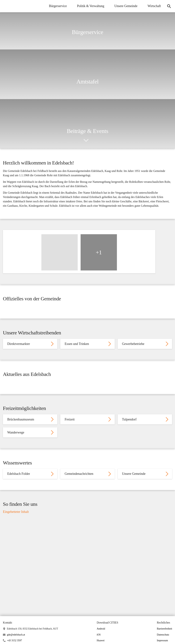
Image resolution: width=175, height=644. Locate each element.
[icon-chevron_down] (86, 140)
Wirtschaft (154, 6)
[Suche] (169, 6)
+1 (99, 254)
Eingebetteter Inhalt (16, 521)
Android (101, 638)
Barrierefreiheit (164, 638)
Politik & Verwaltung (90, 6)
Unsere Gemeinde (126, 6)
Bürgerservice (57, 6)
